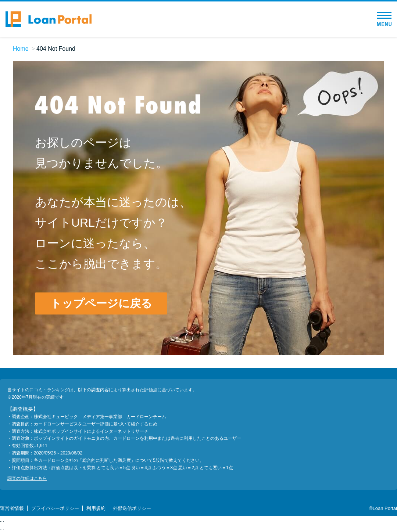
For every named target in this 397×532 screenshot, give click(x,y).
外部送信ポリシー (132, 508)
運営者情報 (12, 508)
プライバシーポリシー (55, 508)
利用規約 (96, 508)
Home (21, 49)
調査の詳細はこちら (27, 478)
